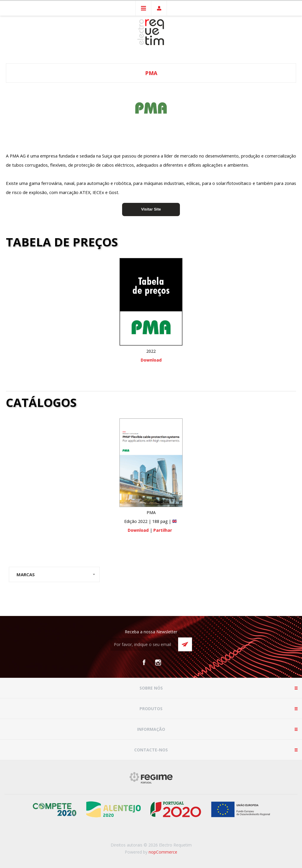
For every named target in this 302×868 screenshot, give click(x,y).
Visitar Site (151, 209)
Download (151, 360)
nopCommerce (163, 852)
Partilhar (163, 530)
